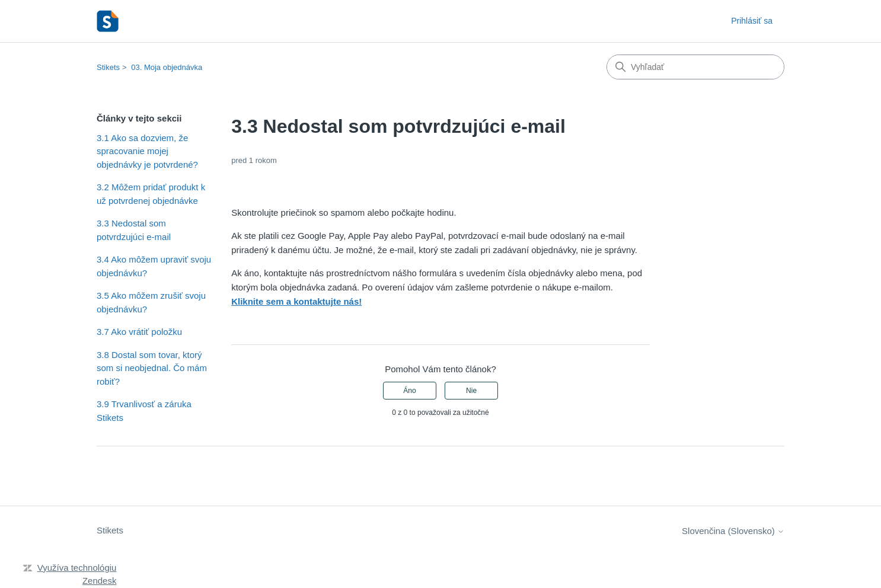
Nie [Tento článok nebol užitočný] (471, 391)
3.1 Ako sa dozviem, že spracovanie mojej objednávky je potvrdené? (147, 151)
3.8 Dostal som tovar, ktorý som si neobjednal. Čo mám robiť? (152, 368)
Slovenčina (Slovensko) (733, 531)
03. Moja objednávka (167, 67)
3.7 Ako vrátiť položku (139, 332)
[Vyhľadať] (695, 67)
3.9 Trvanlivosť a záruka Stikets (144, 411)
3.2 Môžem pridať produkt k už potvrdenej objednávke (151, 194)
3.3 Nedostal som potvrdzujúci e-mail (134, 230)
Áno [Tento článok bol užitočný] (409, 391)
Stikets (108, 67)
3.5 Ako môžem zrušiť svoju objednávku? (151, 302)
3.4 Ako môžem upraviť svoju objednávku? (154, 266)
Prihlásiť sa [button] (752, 21)
